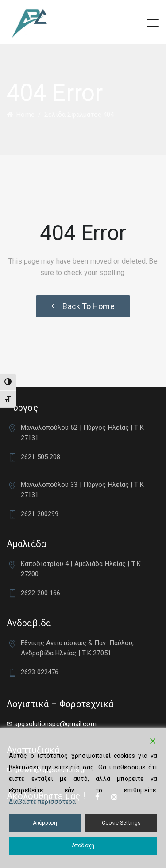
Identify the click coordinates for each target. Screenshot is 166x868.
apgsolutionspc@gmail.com (55, 724)
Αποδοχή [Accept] (83, 845)
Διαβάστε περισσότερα (42, 802)
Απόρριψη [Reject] (45, 823)
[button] (83, 306)
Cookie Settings (122, 823)
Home (21, 115)
